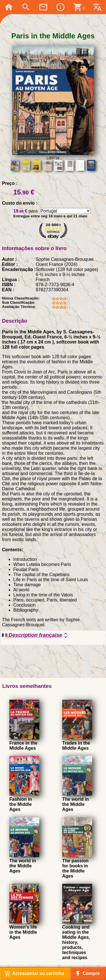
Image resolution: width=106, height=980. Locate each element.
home (9, 7)
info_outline (60, 7)
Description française (35, 635)
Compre (87, 974)
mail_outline (43, 7)
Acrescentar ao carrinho (34, 974)
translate (97, 7)
